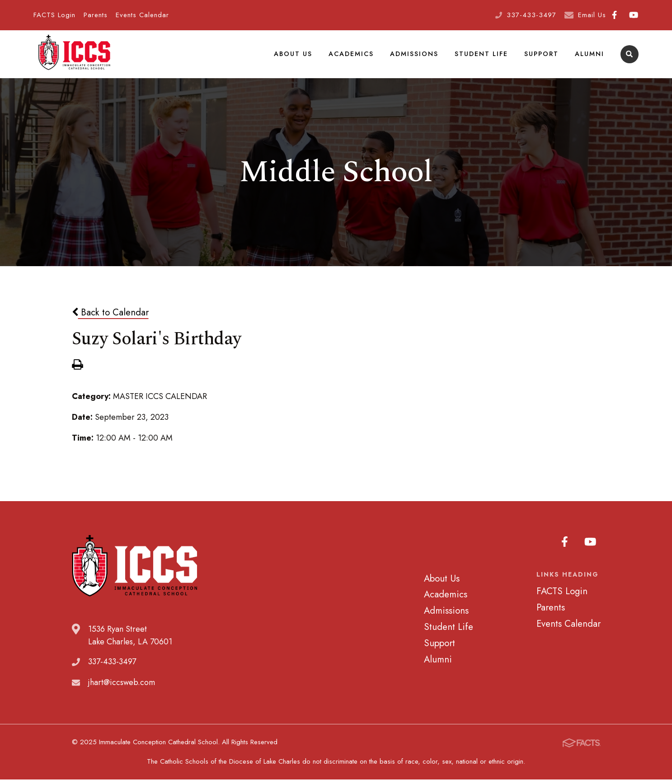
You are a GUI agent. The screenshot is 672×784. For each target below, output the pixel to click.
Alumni (590, 56)
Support (541, 56)
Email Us (592, 15)
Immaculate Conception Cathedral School (74, 56)
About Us (293, 56)
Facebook (614, 15)
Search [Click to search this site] (629, 57)
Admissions (414, 56)
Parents (96, 15)
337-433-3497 (531, 15)
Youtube (634, 15)
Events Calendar (142, 15)
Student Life (481, 56)
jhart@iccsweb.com (122, 687)
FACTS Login (54, 15)
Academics (351, 56)
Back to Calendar (110, 317)
